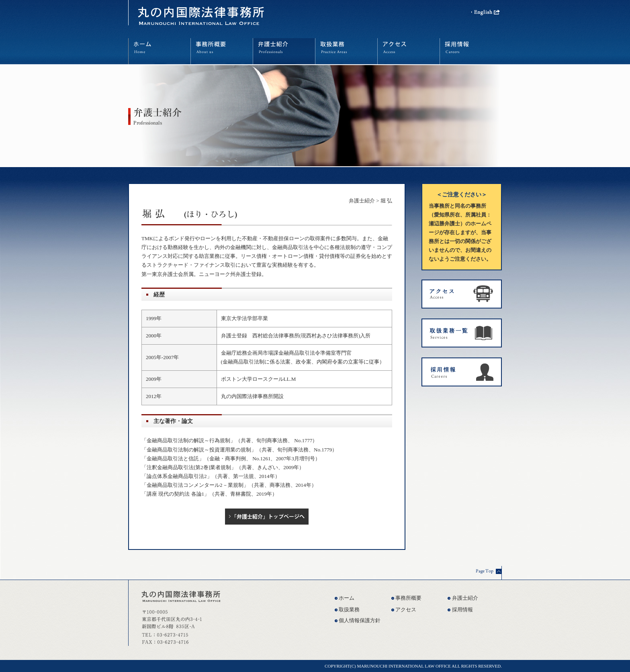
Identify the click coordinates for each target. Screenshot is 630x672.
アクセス (406, 610)
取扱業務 (349, 610)
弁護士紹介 (362, 201)
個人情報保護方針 (360, 620)
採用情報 (462, 610)
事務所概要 (408, 598)
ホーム (347, 598)
